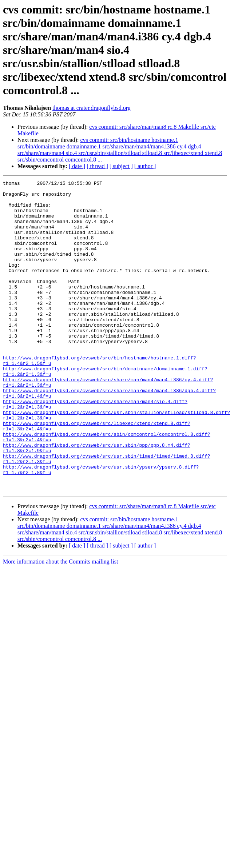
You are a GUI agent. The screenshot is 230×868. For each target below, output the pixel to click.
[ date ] (77, 166)
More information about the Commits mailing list (60, 624)
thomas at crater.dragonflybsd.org (92, 108)
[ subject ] (121, 166)
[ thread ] (97, 166)
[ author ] (145, 166)
